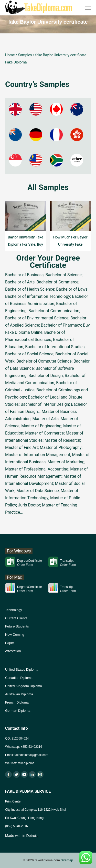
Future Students (17, 626)
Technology (14, 610)
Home (10, 55)
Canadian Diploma (19, 678)
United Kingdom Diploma (24, 686)
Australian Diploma (19, 694)
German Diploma (18, 711)
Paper (10, 643)
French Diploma (17, 702)
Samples (25, 55)
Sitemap (67, 860)
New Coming (15, 635)
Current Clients (16, 618)
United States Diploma (22, 670)
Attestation (13, 651)
